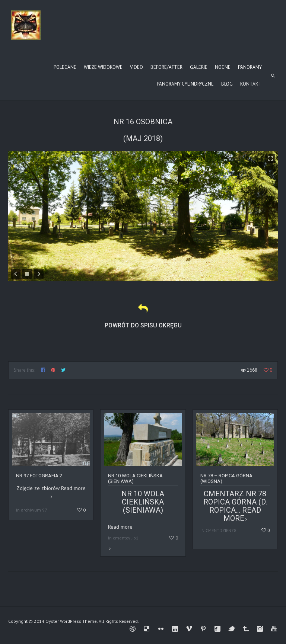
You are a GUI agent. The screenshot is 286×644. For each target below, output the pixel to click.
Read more (143, 534)
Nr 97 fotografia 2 (39, 476)
